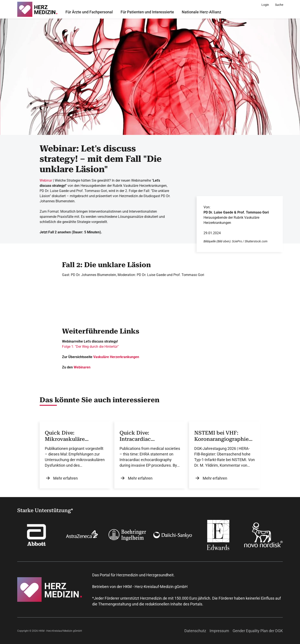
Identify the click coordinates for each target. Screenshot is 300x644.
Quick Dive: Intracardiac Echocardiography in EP (146, 436)
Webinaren (82, 367)
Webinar (46, 180)
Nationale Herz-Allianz (201, 12)
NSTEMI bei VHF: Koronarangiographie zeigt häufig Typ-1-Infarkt (221, 436)
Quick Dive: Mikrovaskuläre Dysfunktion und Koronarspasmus (67, 436)
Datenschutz (195, 631)
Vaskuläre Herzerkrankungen (116, 357)
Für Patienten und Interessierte (147, 12)
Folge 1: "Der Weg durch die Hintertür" (90, 347)
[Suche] (279, 5)
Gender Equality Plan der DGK (258, 631)
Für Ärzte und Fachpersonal (89, 12)
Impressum (219, 631)
